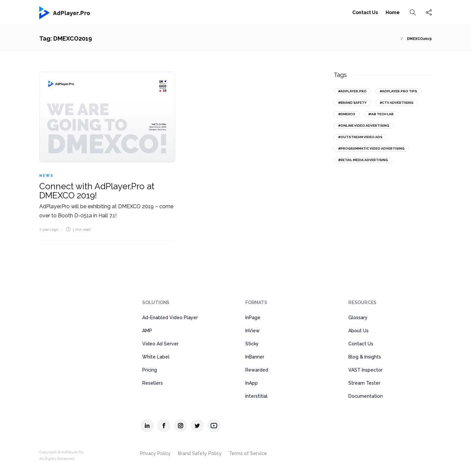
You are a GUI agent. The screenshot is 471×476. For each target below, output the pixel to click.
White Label (156, 357)
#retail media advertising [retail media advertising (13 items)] (363, 160)
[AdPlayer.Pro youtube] (214, 426)
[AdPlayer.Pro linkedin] (147, 426)
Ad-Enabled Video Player (170, 318)
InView (253, 331)
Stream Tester (364, 383)
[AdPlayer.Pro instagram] (181, 426)
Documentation (366, 396)
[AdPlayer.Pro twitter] (197, 426)
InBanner (255, 357)
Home (393, 12)
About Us (358, 331)
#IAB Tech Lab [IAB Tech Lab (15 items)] (381, 114)
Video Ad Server (160, 344)
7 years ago (49, 230)
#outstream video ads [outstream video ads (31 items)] (360, 137)
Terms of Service (248, 453)
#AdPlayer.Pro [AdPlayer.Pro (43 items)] (352, 91)
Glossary (358, 318)
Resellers (153, 383)
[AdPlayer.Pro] (65, 306)
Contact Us (365, 12)
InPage (253, 318)
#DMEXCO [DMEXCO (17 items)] (347, 114)
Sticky (252, 344)
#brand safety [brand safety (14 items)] (352, 103)
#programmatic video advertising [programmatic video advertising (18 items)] (371, 148)
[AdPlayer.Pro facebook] (164, 426)
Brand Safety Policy (200, 453)
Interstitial (256, 396)
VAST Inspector (366, 370)
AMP (147, 331)
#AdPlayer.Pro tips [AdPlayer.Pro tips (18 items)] (398, 91)
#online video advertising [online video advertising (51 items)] (364, 126)
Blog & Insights (365, 357)
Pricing (150, 370)
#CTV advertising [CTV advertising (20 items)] (397, 103)
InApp (252, 383)
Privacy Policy (155, 453)
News (46, 176)
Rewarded (257, 370)
